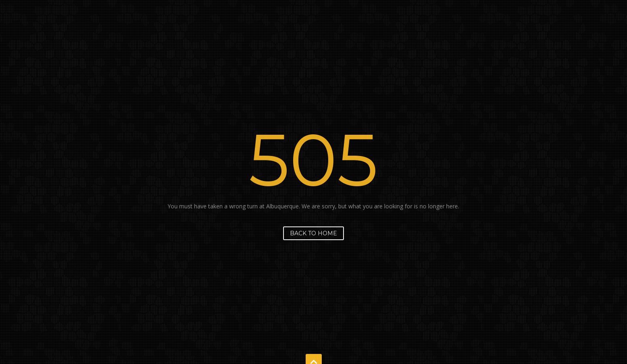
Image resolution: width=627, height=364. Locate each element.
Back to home (313, 233)
